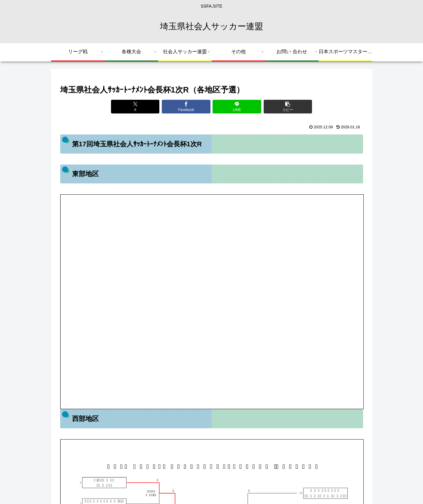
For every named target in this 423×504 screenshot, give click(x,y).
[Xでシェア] (135, 107)
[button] (288, 107)
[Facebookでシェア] (186, 107)
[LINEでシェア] (237, 107)
